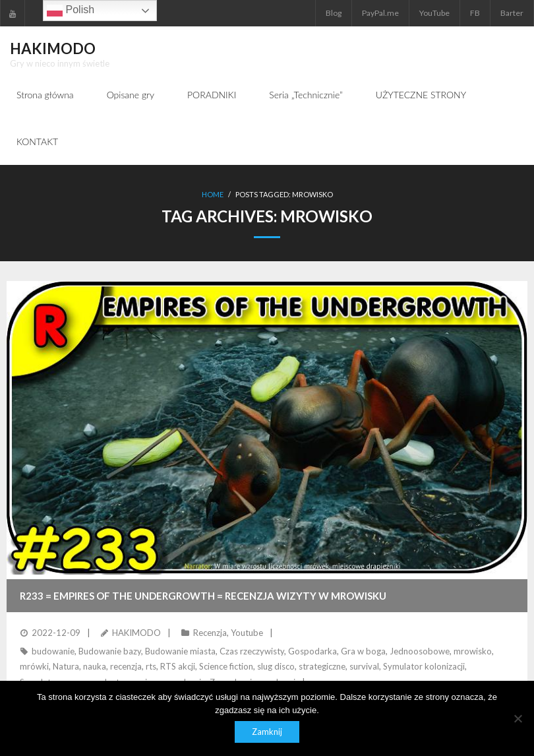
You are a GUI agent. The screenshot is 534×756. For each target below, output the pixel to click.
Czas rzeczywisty (252, 652)
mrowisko (473, 652)
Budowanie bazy (110, 652)
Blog (334, 13)
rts (151, 667)
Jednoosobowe (420, 652)
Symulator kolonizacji (424, 667)
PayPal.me (380, 13)
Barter (512, 13)
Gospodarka (312, 652)
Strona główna (45, 95)
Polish (71, 11)
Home (213, 195)
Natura (66, 667)
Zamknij (267, 732)
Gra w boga (363, 652)
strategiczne (322, 667)
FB (475, 13)
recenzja (126, 667)
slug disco (276, 667)
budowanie (53, 652)
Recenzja (210, 633)
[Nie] (518, 718)
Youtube (247, 633)
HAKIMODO (136, 633)
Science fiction (226, 667)
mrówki (34, 667)
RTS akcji (178, 667)
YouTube (434, 13)
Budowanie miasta (180, 652)
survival (364, 667)
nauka (95, 667)
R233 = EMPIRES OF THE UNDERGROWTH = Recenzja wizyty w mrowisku (203, 596)
